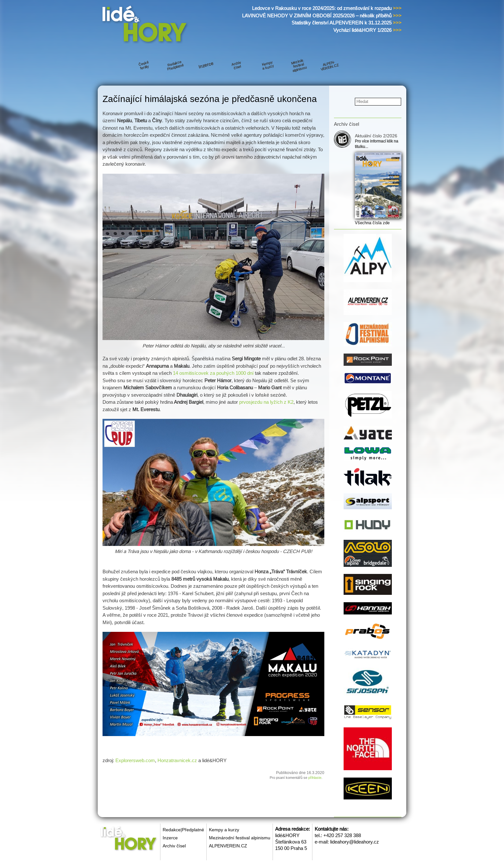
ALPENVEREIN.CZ (228, 846)
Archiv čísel (174, 846)
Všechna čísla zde (372, 223)
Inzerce (170, 838)
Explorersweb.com (135, 760)
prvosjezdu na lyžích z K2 (266, 402)
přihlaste (315, 778)
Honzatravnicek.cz (177, 760)
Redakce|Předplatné (183, 830)
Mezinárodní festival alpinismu (240, 838)
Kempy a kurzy (224, 830)
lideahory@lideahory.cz (355, 842)
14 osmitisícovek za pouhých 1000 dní (213, 373)
